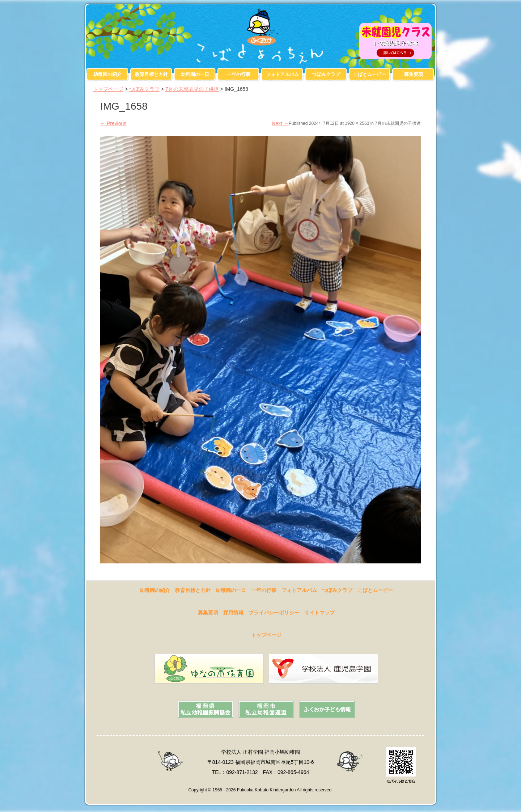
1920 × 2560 (357, 123)
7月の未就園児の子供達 (192, 89)
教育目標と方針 (151, 74)
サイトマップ (319, 613)
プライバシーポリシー (274, 613)
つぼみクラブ (326, 74)
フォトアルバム (282, 74)
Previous (113, 123)
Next (280, 123)
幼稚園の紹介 (107, 74)
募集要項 (414, 74)
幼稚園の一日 (195, 74)
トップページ (108, 89)
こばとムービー (370, 74)
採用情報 (233, 613)
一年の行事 (239, 74)
